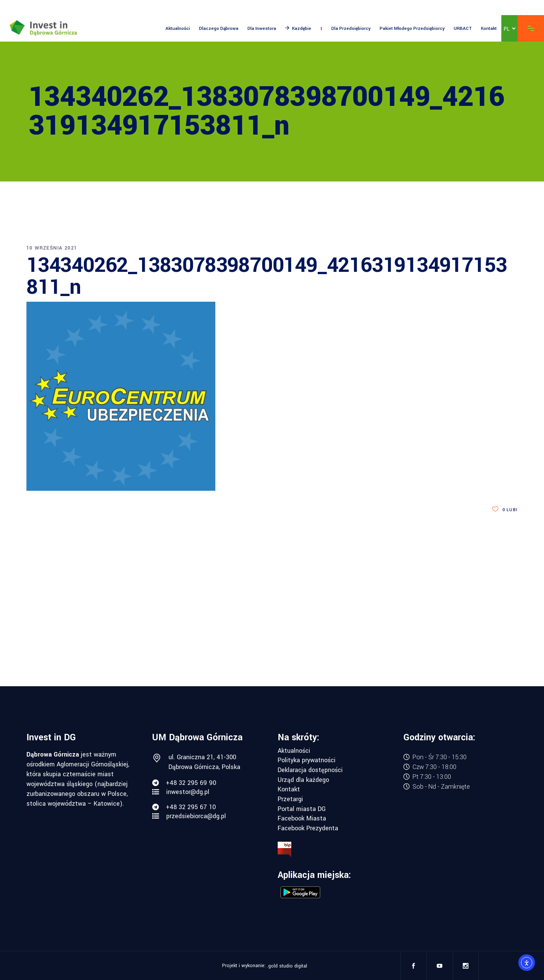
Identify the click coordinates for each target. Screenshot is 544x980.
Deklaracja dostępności (310, 770)
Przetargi (290, 799)
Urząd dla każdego (303, 780)
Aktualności (294, 751)
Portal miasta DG (302, 809)
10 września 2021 (52, 248)
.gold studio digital (287, 966)
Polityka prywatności (307, 760)
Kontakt (289, 789)
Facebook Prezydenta (308, 828)
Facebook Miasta (302, 819)
